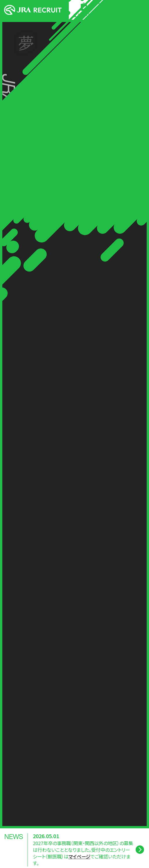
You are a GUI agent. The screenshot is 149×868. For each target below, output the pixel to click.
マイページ (79, 857)
